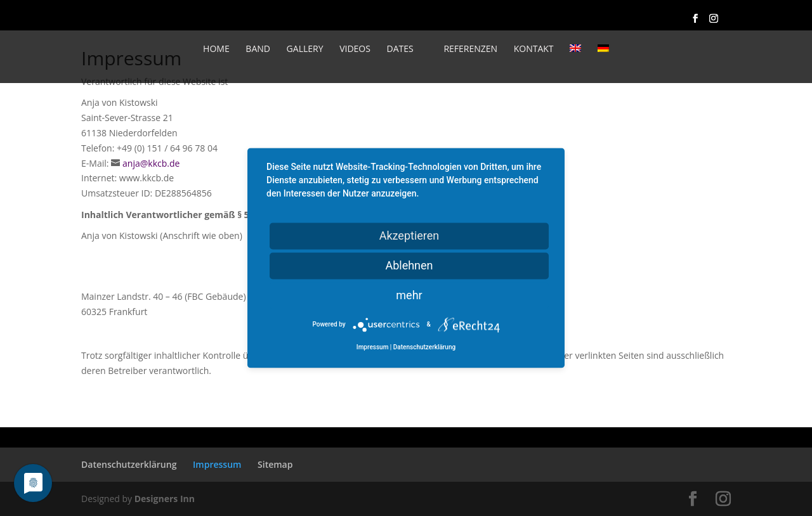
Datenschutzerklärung (129, 464)
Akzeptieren (409, 235)
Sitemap (275, 464)
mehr (409, 295)
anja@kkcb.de (151, 163)
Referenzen (470, 49)
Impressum (217, 464)
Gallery (305, 49)
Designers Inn (165, 499)
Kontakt (534, 49)
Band (258, 49)
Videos (355, 49)
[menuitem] (575, 61)
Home (216, 49)
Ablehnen (409, 265)
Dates (400, 49)
